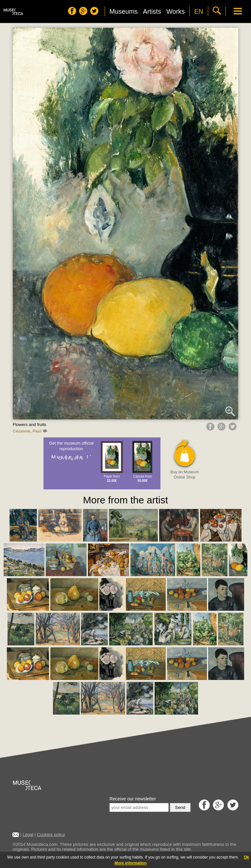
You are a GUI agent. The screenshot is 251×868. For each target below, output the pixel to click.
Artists (152, 11)
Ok (246, 857)
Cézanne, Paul (30, 431)
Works (176, 11)
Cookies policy (51, 835)
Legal (28, 835)
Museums (124, 11)
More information (131, 863)
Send (180, 807)
